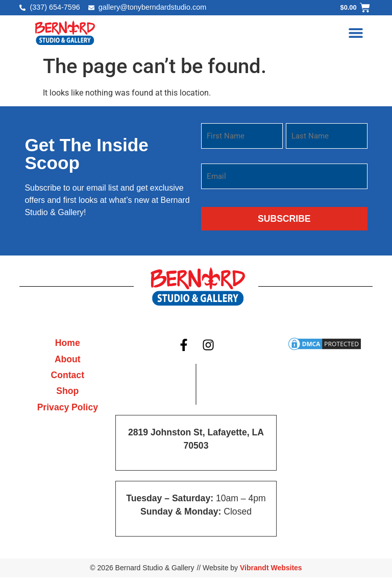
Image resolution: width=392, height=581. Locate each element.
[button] (356, 32)
